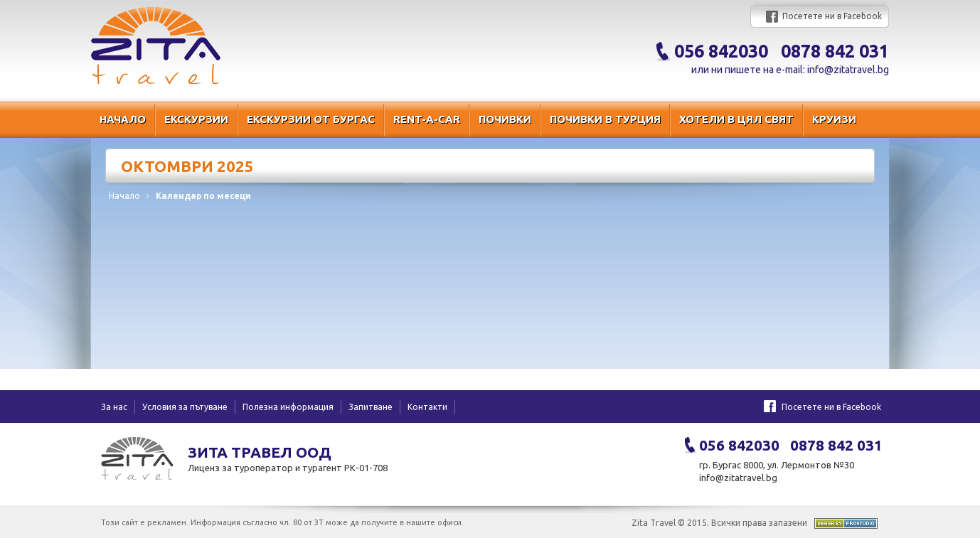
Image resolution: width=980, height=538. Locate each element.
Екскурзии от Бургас (311, 119)
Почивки (505, 119)
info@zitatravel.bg (848, 70)
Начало (123, 119)
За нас (114, 407)
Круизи (834, 119)
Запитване (371, 407)
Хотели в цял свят (736, 119)
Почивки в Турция (605, 119)
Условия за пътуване (185, 407)
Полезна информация (288, 407)
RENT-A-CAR (427, 119)
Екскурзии (196, 119)
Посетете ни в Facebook (832, 16)
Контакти (427, 407)
